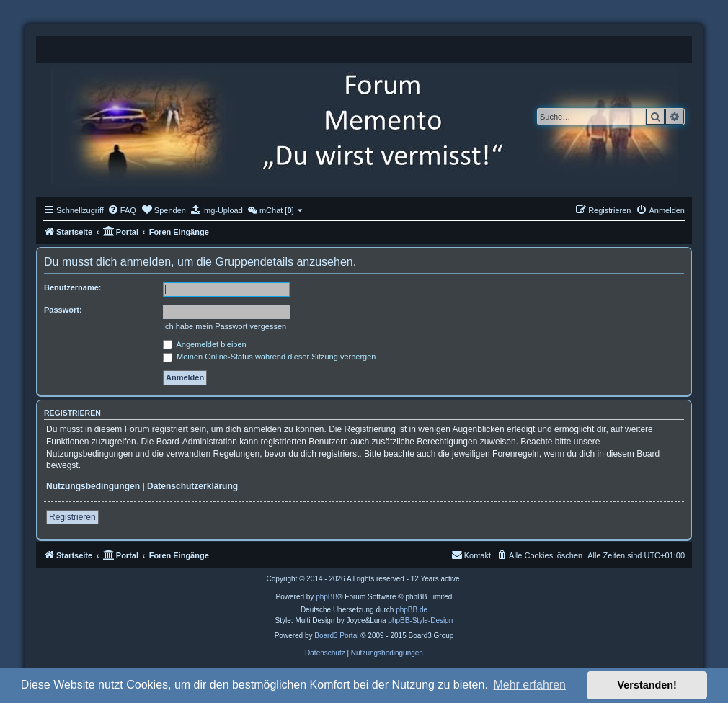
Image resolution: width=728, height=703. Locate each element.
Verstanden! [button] (647, 685)
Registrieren (72, 517)
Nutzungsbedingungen (93, 486)
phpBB (327, 597)
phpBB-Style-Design (420, 621)
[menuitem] (122, 210)
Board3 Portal (336, 636)
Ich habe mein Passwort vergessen (225, 326)
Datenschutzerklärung (192, 486)
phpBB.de (412, 610)
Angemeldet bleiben (205, 344)
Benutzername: (72, 287)
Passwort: (63, 310)
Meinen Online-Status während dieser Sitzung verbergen (269, 357)
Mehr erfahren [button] (529, 685)
